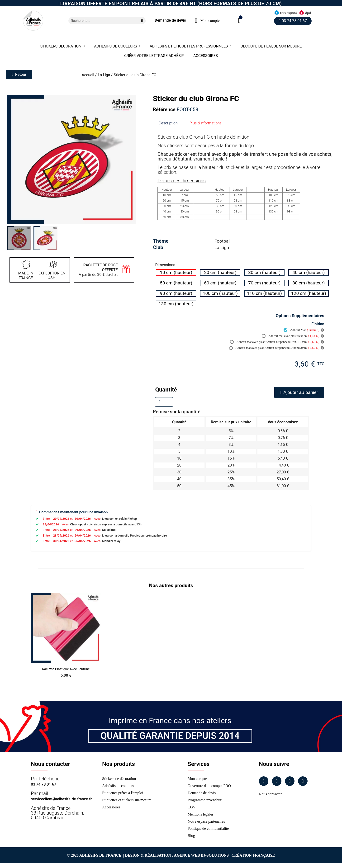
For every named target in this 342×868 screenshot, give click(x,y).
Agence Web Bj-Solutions (201, 855)
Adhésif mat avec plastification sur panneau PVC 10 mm (275, 342)
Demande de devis (170, 20)
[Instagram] (277, 781)
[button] (240, 21)
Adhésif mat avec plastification (291, 336)
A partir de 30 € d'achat (98, 270)
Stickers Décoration (63, 46)
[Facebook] (264, 781)
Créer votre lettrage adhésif (154, 56)
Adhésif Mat (301, 330)
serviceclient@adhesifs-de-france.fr (61, 799)
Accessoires (206, 56)
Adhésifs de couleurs (117, 46)
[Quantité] (164, 402)
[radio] (176, 273)
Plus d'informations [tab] (206, 123)
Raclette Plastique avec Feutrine (66, 669)
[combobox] (102, 21)
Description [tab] (168, 123)
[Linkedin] (290, 781)
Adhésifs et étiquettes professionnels (190, 46)
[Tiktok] (303, 781)
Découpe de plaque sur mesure (271, 46)
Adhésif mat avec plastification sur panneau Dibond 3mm (274, 348)
